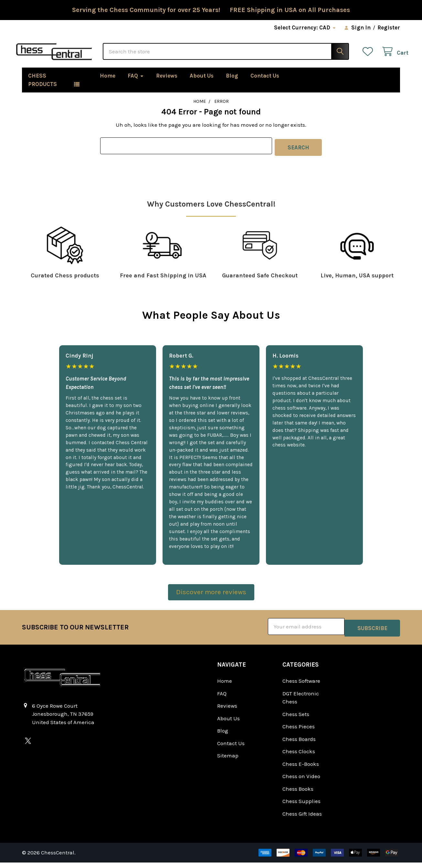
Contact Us (265, 84)
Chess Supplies (301, 807)
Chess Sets (296, 720)
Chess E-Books (301, 769)
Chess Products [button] (42, 88)
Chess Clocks (299, 757)
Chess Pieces (299, 732)
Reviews (167, 84)
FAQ (136, 84)
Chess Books (298, 794)
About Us (202, 84)
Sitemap (228, 761)
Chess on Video (301, 782)
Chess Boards (299, 745)
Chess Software (301, 686)
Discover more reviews (211, 599)
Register (389, 27)
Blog (232, 84)
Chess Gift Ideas (302, 819)
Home (108, 84)
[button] (211, 601)
